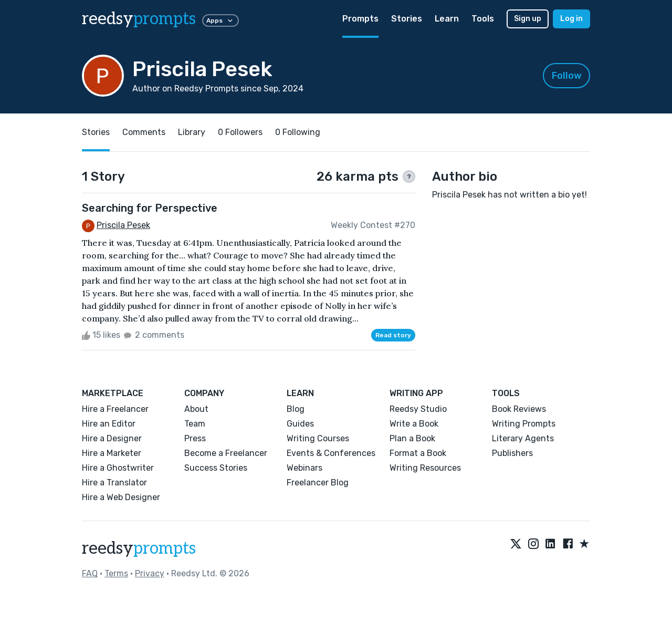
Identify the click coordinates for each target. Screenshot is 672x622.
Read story (393, 335)
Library (192, 132)
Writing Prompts (524, 424)
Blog (296, 409)
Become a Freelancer (226, 453)
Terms (116, 573)
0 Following (298, 132)
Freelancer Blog (318, 483)
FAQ (90, 573)
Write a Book (414, 424)
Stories (407, 19)
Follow (567, 76)
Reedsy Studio (418, 409)
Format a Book (418, 453)
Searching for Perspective (150, 208)
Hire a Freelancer (115, 409)
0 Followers (240, 132)
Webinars (304, 468)
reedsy (139, 548)
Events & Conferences (331, 453)
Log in (571, 19)
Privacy (150, 573)
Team (195, 424)
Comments (144, 132)
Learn (447, 19)
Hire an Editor (109, 424)
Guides (300, 424)
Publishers (512, 453)
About (196, 409)
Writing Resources (425, 468)
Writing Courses (318, 438)
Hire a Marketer (112, 453)
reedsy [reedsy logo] (139, 19)
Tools (483, 19)
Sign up (528, 19)
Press (195, 438)
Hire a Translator (114, 483)
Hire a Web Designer (121, 497)
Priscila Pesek (123, 225)
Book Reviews (519, 409)
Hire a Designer (112, 438)
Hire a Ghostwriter (118, 468)
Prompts (360, 19)
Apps (220, 20)
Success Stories (216, 468)
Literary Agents (523, 438)
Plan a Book (412, 438)
